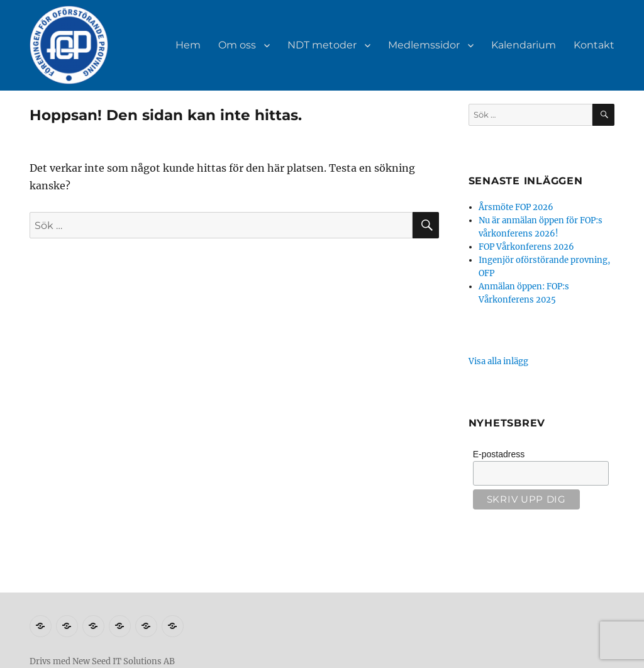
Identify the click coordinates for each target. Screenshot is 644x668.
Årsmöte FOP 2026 (516, 207)
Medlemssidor (424, 45)
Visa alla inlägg (498, 361)
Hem (188, 45)
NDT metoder (322, 45)
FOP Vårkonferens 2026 (526, 247)
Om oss (237, 45)
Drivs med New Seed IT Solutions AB (102, 661)
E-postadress (499, 454)
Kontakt (594, 45)
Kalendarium (524, 45)
